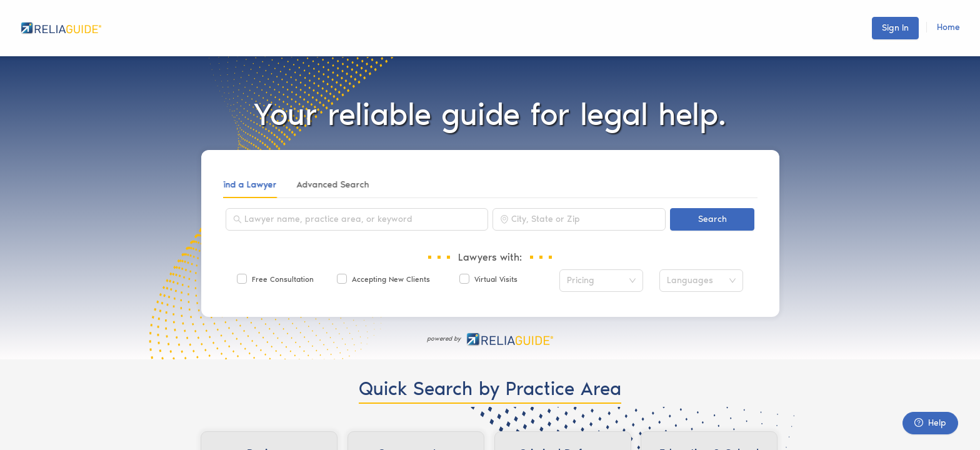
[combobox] (362, 219)
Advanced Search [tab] (337, 185)
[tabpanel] (490, 256)
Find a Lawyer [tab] (252, 185)
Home (948, 27)
